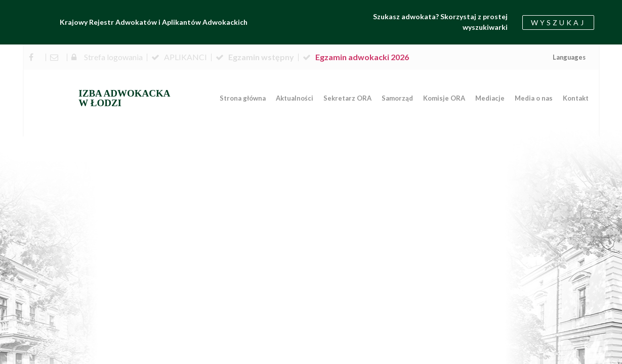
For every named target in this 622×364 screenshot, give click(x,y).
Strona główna (243, 98)
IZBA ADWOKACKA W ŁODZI (124, 98)
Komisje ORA (444, 98)
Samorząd (397, 98)
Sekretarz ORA (347, 98)
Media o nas (534, 98)
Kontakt (576, 98)
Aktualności (295, 98)
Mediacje (490, 98)
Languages (569, 57)
